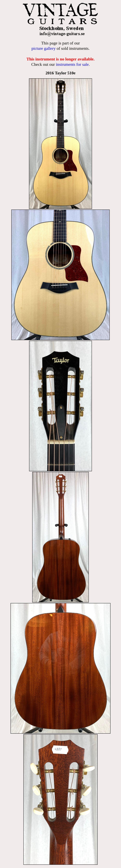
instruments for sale (72, 64)
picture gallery (44, 48)
